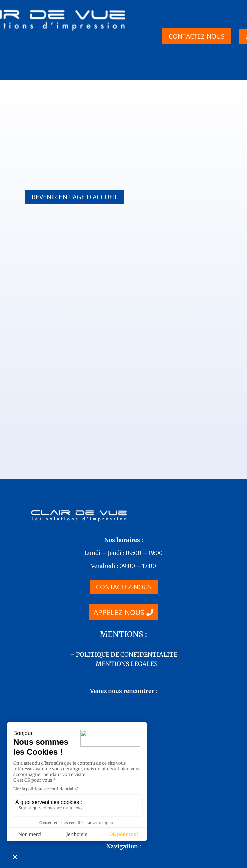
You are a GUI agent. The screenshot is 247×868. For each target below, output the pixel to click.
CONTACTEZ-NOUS (124, 521)
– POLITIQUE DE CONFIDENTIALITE (124, 589)
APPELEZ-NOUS (119, 547)
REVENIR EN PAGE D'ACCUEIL (75, 197)
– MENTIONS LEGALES (124, 598)
